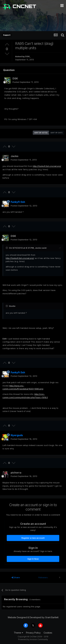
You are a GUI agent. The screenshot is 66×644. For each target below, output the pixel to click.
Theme (18, 633)
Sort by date (57, 133)
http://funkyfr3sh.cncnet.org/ (47, 166)
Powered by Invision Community (33, 639)
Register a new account (33, 538)
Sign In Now (33, 559)
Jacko (15, 156)
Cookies (48, 633)
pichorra (16, 473)
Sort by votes (41, 133)
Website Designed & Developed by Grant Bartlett (33, 617)
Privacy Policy (33, 633)
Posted (26, 82)
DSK (28, 56)
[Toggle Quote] (7, 248)
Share (16, 577)
